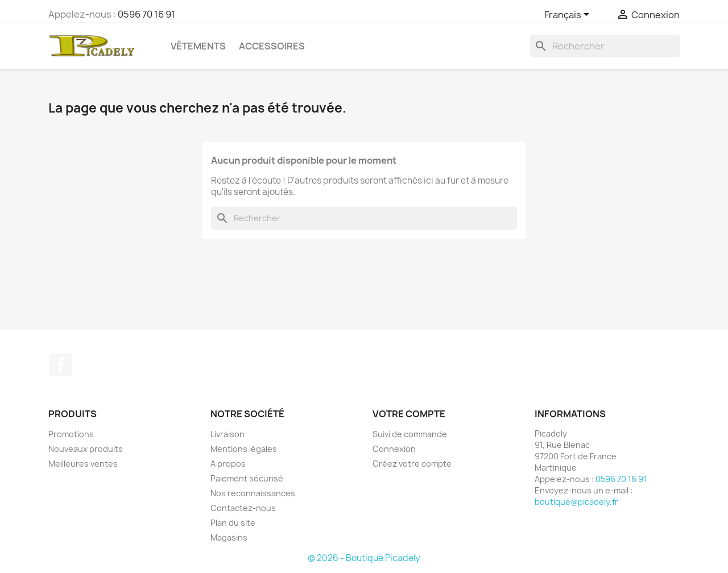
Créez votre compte (412, 464)
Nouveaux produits (86, 449)
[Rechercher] (605, 46)
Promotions (71, 434)
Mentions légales (244, 449)
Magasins (229, 537)
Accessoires (272, 46)
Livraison (227, 434)
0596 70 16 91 (146, 14)
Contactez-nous (243, 508)
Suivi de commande (410, 434)
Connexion (394, 449)
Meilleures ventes (83, 464)
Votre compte (409, 414)
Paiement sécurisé (247, 478)
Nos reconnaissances (253, 493)
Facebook (61, 365)
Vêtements (198, 46)
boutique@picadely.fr (576, 502)
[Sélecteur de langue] (569, 15)
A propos (228, 464)
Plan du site (233, 523)
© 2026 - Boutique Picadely (364, 558)
